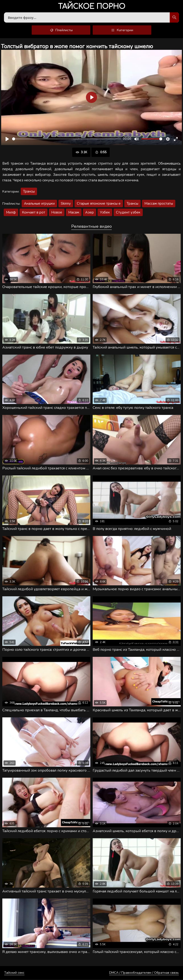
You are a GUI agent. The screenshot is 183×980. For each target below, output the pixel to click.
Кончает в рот (34, 213)
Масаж (74, 213)
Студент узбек (128, 213)
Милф (11, 213)
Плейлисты (61, 31)
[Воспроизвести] (7, 139)
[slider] (67, 139)
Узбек (105, 213)
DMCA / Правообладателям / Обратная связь (144, 973)
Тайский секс (14, 973)
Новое (57, 213)
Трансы (29, 192)
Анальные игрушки (39, 204)
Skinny (66, 204)
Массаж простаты (159, 204)
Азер (90, 213)
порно (92, 7)
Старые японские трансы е (99, 204)
